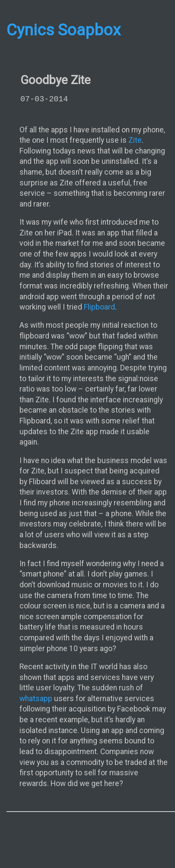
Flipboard (99, 307)
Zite (135, 140)
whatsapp (36, 699)
